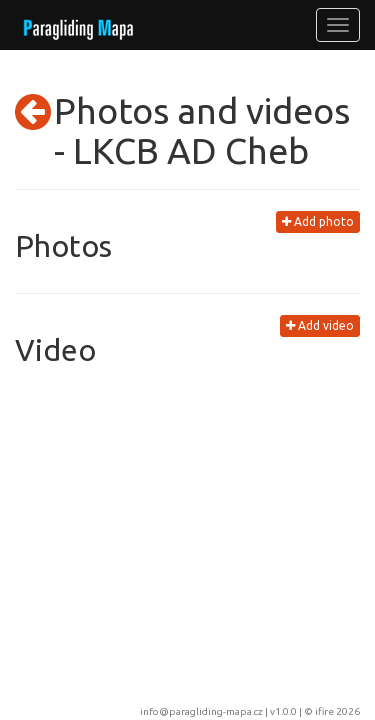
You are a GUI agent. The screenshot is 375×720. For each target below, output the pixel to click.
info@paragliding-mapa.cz (201, 711)
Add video (320, 325)
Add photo (318, 221)
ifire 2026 (337, 711)
